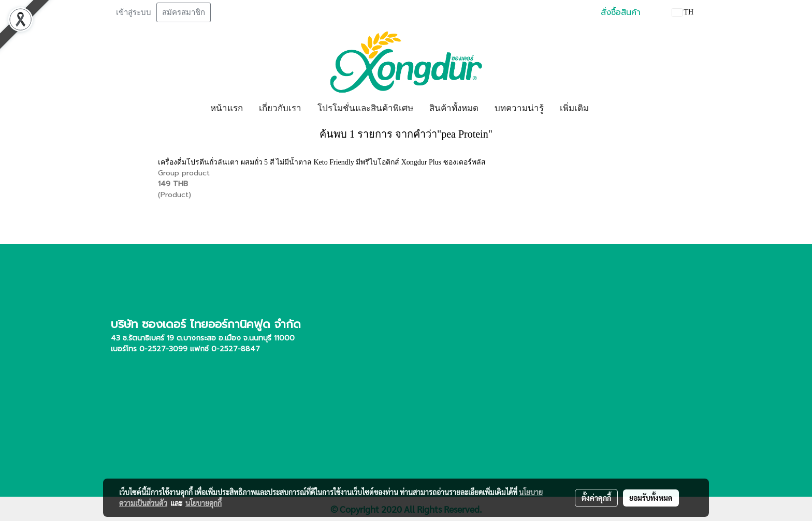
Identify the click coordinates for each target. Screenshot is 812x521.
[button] (606, 109)
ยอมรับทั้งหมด (651, 498)
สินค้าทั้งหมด (454, 108)
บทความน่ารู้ (519, 108)
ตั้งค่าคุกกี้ (596, 498)
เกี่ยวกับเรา (280, 108)
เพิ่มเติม (574, 108)
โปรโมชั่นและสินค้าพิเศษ (365, 108)
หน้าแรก (227, 108)
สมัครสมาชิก (184, 12)
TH (683, 12)
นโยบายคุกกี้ (204, 503)
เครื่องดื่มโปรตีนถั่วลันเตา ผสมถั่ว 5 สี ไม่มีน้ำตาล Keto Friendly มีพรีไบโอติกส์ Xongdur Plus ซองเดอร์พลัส (322, 162)
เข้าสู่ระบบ (134, 12)
